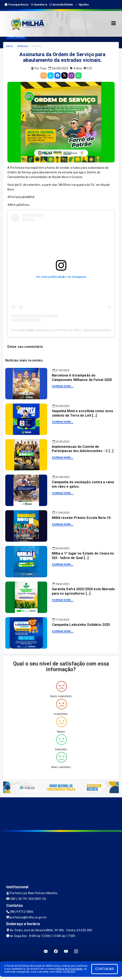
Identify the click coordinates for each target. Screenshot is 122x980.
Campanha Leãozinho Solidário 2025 (81, 625)
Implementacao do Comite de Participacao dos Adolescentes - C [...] (83, 449)
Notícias (23, 46)
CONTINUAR (105, 969)
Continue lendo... (63, 386)
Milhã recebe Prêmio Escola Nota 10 (81, 518)
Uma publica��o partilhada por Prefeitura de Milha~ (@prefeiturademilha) (61, 330)
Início (10, 46)
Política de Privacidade (69, 969)
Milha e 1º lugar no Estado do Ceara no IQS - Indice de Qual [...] (83, 556)
